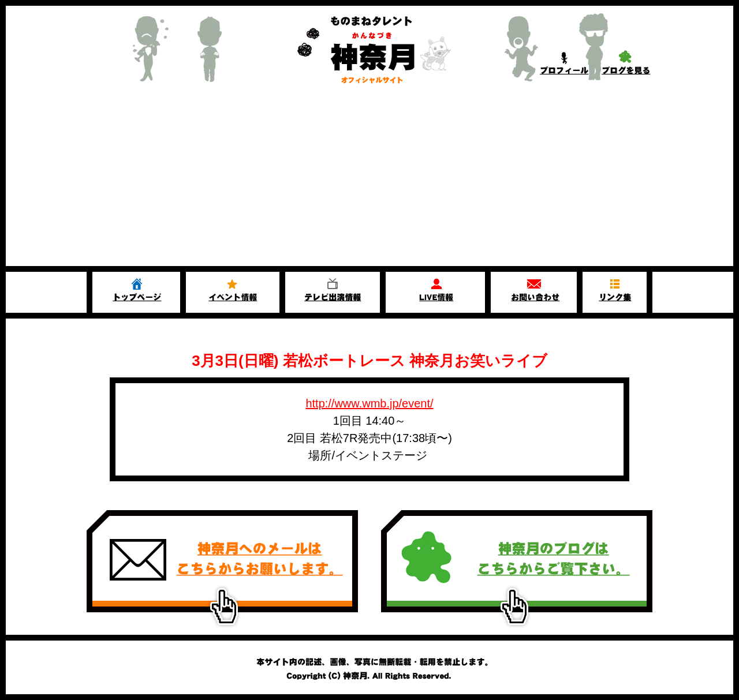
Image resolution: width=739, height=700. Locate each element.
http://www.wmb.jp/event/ (369, 403)
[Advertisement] (369, 179)
